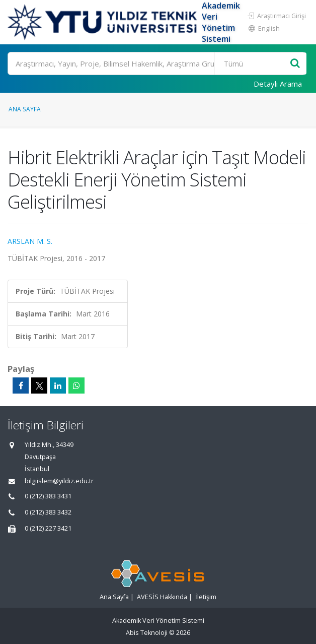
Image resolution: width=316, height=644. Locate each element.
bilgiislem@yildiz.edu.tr (59, 481)
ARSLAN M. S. (30, 241)
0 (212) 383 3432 (48, 512)
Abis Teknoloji (147, 633)
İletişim (206, 597)
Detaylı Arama (278, 84)
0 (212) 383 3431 (48, 496)
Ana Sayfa (25, 109)
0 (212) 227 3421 (48, 528)
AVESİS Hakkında (162, 597)
